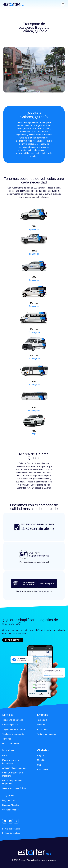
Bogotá (40, 755)
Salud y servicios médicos (14, 788)
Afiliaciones (42, 729)
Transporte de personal (13, 720)
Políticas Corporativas (11, 833)
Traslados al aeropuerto (13, 734)
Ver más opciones (10, 810)
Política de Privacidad (11, 829)
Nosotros (41, 725)
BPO (4, 755)
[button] (63, 4)
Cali (39, 765)
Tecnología (42, 720)
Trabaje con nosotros (47, 734)
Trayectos (7, 739)
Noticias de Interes (11, 744)
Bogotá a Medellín (11, 805)
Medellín (41, 760)
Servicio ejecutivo (10, 725)
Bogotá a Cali (8, 800)
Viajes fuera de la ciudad (13, 729)
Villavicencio (43, 770)
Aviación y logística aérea (14, 768)
